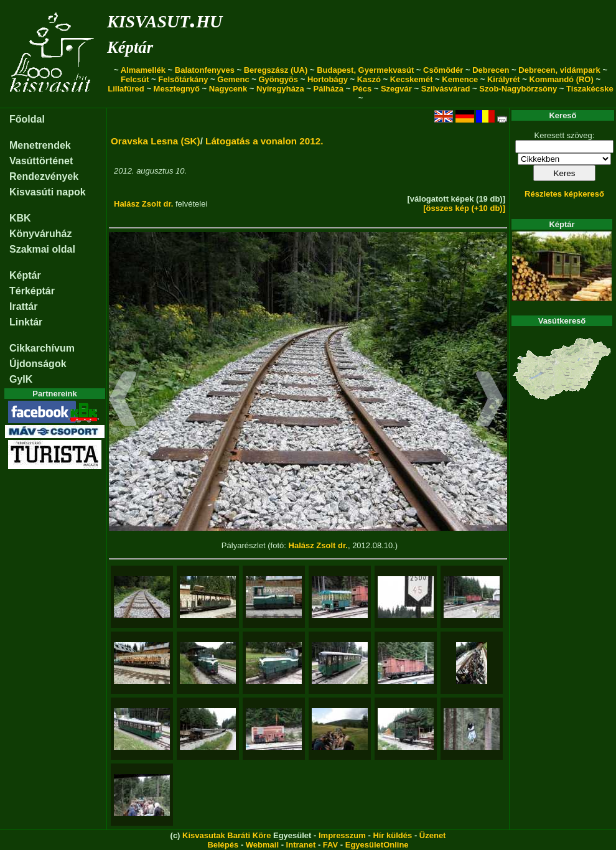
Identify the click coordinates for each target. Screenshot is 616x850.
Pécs (362, 89)
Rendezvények (44, 176)
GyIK (21, 379)
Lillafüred (126, 89)
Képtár (130, 47)
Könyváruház (40, 234)
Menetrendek (40, 145)
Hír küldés (392, 835)
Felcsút (135, 79)
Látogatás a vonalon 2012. (264, 141)
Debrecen (491, 70)
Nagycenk (228, 89)
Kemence (460, 79)
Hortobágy (328, 79)
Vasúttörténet (41, 161)
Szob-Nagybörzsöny (518, 89)
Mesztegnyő (177, 89)
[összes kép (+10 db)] (464, 208)
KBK (20, 218)
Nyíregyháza (280, 89)
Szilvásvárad (446, 89)
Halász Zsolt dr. (143, 204)
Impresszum (342, 835)
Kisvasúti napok (48, 192)
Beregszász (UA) (276, 70)
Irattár (23, 306)
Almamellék (143, 70)
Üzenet (433, 835)
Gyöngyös (278, 79)
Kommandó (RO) (562, 79)
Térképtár (32, 291)
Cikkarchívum (42, 348)
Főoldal (27, 119)
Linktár (26, 322)
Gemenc (233, 79)
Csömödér (443, 70)
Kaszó (369, 79)
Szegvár (396, 89)
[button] (123, 401)
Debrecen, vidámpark (559, 70)
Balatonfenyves (205, 70)
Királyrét (504, 79)
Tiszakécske (590, 89)
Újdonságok (38, 364)
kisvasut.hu (165, 19)
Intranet (301, 845)
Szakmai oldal (42, 249)
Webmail (262, 845)
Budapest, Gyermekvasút (365, 70)
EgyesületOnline (377, 845)
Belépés (223, 845)
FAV (330, 845)
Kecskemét (412, 79)
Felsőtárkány (183, 79)
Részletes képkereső (564, 194)
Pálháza (329, 89)
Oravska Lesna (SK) (156, 141)
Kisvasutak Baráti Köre (226, 835)
